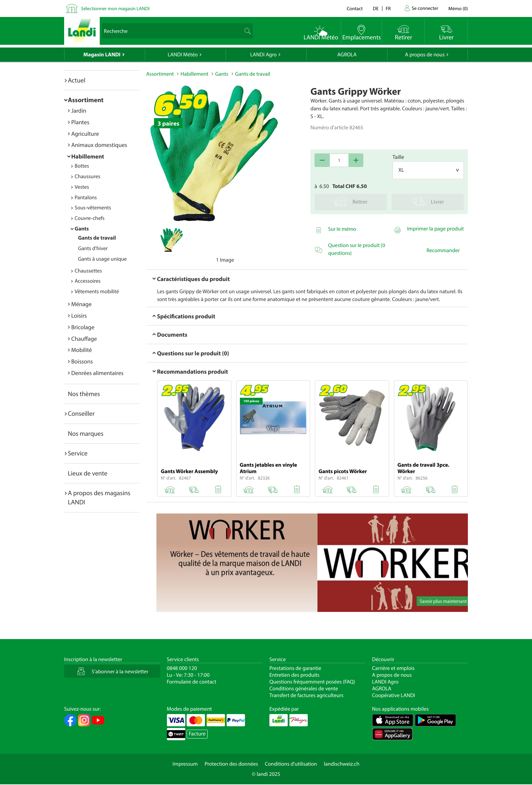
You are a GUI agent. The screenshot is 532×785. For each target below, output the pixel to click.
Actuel (77, 80)
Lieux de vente (88, 473)
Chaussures (88, 176)
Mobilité (82, 350)
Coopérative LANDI (394, 695)
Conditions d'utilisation (291, 764)
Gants (82, 229)
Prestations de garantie (295, 668)
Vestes (82, 187)
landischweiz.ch (342, 764)
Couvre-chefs (90, 218)
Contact (355, 8)
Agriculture (85, 134)
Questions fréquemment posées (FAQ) (312, 682)
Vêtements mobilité (97, 292)
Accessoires (88, 281)
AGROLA (347, 55)
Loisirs (79, 315)
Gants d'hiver (93, 248)
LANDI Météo (183, 55)
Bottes (82, 166)
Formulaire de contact (192, 682)
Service (78, 453)
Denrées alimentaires (97, 373)
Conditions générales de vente (304, 689)
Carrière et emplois (394, 668)
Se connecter (425, 8)
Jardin (79, 110)
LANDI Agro (263, 55)
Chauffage (84, 339)
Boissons (82, 361)
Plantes (80, 122)
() (458, 8)
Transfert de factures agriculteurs (306, 695)
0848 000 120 (182, 668)
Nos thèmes (84, 394)
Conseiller (81, 413)
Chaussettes (88, 271)
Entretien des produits (294, 675)
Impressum (185, 764)
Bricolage (83, 327)
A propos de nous (425, 55)
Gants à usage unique (102, 259)
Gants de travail (97, 238)
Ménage (81, 304)
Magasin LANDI (102, 55)
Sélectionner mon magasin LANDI (115, 8)
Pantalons (86, 198)
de (376, 8)
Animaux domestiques (99, 145)
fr (388, 8)
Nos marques (86, 433)
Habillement (88, 156)
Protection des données (231, 764)
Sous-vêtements (93, 208)
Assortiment (86, 100)
